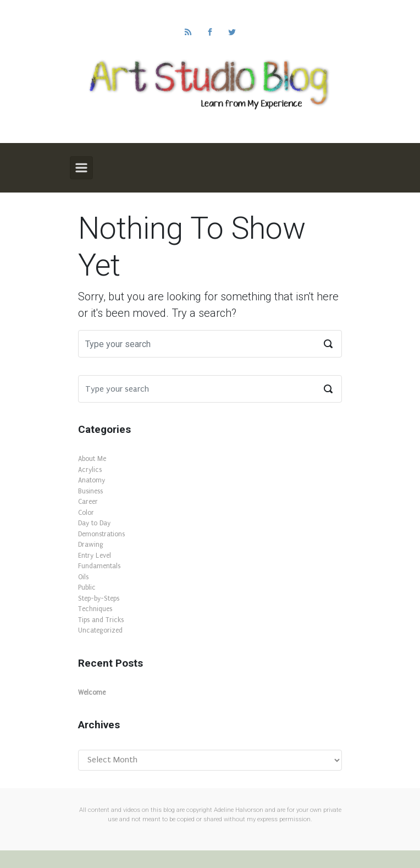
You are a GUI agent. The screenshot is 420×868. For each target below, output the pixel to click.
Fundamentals (99, 566)
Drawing (91, 545)
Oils (83, 577)
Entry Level (95, 556)
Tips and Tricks (101, 620)
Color (86, 513)
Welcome (92, 693)
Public (87, 587)
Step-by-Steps (99, 598)
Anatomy (92, 480)
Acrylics (90, 470)
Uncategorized (100, 630)
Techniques (95, 609)
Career (88, 502)
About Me (92, 459)
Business (90, 491)
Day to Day (94, 523)
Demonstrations (101, 534)
